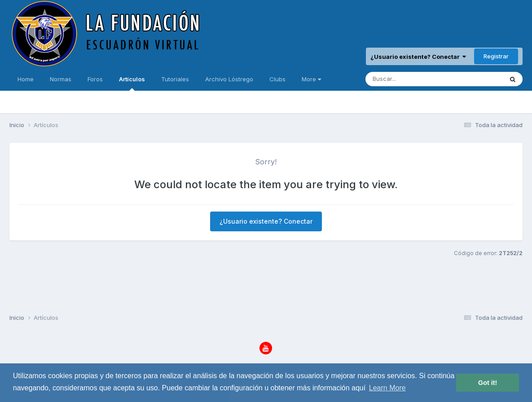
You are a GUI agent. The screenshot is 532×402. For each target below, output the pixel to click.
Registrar (496, 56)
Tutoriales (175, 79)
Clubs (277, 79)
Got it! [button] (488, 383)
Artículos (132, 83)
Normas (61, 79)
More (311, 79)
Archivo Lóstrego (229, 79)
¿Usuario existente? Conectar (418, 57)
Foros (95, 79)
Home (26, 79)
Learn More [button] (387, 388)
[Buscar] (408, 79)
